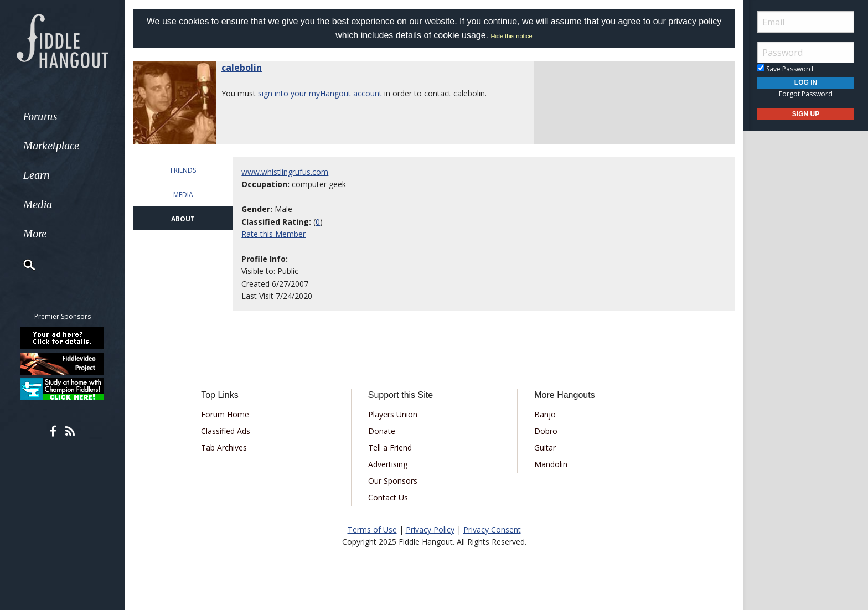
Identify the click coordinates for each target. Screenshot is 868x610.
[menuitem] (62, 117)
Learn (37, 175)
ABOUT (183, 219)
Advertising (388, 464)
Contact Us (388, 497)
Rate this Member (273, 234)
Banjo (545, 414)
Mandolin (551, 464)
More (35, 234)
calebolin (242, 68)
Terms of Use (372, 529)
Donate (382, 431)
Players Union (393, 414)
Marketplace (51, 146)
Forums (40, 117)
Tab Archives (224, 448)
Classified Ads (226, 431)
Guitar (545, 448)
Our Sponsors (393, 481)
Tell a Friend (390, 448)
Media (38, 205)
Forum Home (225, 414)
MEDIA (183, 195)
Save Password (785, 69)
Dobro (546, 431)
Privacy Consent (492, 529)
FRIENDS (183, 170)
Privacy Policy (430, 529)
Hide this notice (511, 36)
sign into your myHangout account (320, 93)
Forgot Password (806, 94)
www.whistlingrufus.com (285, 172)
